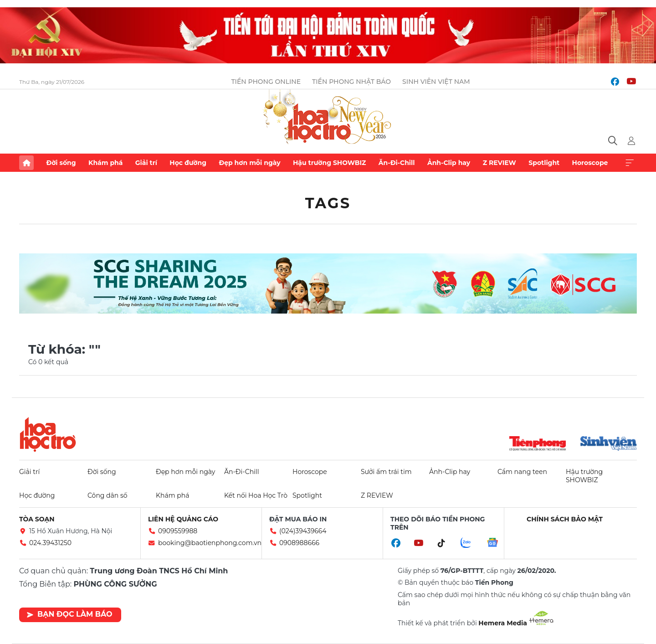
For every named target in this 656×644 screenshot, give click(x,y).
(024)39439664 (303, 531)
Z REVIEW (500, 163)
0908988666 (299, 543)
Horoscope (590, 163)
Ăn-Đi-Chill (397, 163)
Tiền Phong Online (266, 82)
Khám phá (105, 163)
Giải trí (146, 163)
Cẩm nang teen (522, 472)
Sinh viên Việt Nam (436, 82)
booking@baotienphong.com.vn (210, 543)
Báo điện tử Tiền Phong (328, 118)
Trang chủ (26, 163)
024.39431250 (50, 543)
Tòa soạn (37, 519)
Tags (328, 203)
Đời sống (61, 163)
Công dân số (108, 495)
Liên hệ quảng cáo (183, 519)
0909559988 (178, 531)
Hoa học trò (48, 434)
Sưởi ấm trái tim (386, 472)
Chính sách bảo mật (565, 519)
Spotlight (544, 163)
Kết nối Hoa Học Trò (256, 495)
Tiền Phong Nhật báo (351, 82)
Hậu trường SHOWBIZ (329, 163)
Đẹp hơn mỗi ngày (249, 163)
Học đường (188, 163)
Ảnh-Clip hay (449, 163)
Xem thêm (630, 163)
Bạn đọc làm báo (69, 614)
